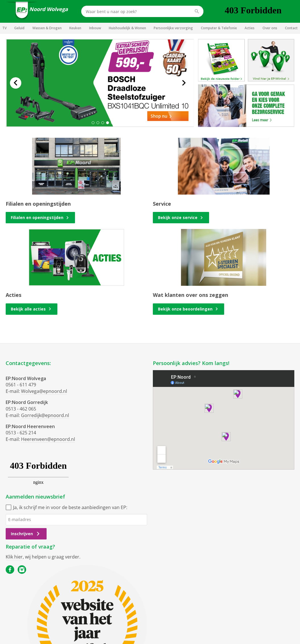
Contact (291, 28)
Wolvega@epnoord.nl (44, 391)
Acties (250, 28)
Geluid (19, 28)
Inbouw (95, 28)
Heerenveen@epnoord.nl (48, 439)
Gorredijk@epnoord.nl (45, 415)
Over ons (270, 28)
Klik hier (14, 557)
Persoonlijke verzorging (173, 28)
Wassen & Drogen (47, 28)
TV (4, 28)
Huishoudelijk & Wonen (127, 28)
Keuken (75, 28)
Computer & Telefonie (219, 28)
